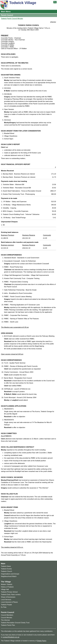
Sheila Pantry (42, 641)
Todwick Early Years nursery (11, 595)
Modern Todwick (7, 584)
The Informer (5, 620)
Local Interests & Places (9, 602)
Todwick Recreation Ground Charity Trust (15, 623)
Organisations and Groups (10, 574)
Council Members (7, 615)
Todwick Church (6, 571)
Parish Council (7, 15)
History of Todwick (7, 587)
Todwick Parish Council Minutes (12, 19)
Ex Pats (4, 607)
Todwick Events (6, 569)
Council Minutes (7, 618)
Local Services (6, 600)
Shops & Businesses (8, 597)
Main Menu (6, 12)
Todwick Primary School (9, 592)
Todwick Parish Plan (8, 625)
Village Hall (5, 589)
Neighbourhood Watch (9, 576)
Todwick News (6, 566)
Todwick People (6, 605)
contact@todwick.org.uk (11, 637)
